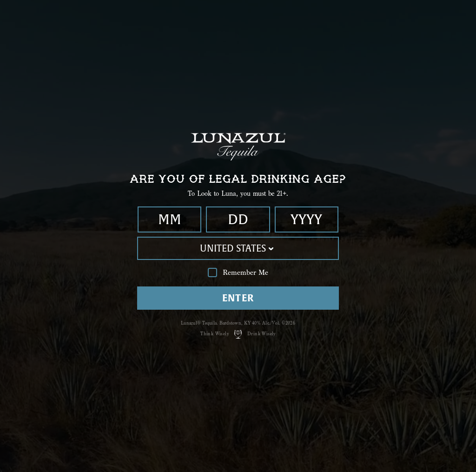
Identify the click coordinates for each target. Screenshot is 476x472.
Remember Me (238, 273)
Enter (238, 298)
